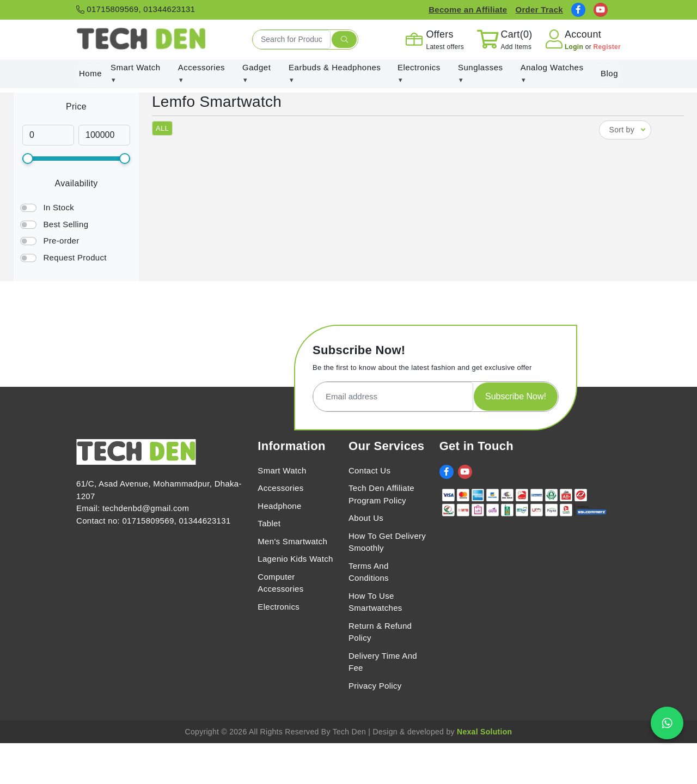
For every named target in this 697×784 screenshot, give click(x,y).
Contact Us (369, 470)
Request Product (75, 257)
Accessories (280, 488)
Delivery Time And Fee (383, 662)
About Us (366, 518)
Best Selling (66, 224)
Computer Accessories (280, 583)
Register (607, 47)
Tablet (269, 523)
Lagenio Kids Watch (295, 559)
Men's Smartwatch (292, 541)
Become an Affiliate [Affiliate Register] (468, 10)
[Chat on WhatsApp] (667, 723)
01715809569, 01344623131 (136, 9)
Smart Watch (282, 470)
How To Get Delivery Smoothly (387, 542)
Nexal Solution (484, 732)
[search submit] (344, 40)
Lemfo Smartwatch (217, 102)
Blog (609, 73)
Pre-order (61, 241)
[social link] (578, 10)
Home (90, 73)
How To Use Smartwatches (375, 602)
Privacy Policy (375, 686)
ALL (162, 128)
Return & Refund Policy (380, 632)
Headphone (279, 506)
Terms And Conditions (369, 572)
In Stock (59, 207)
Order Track (539, 10)
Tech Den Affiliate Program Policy (381, 494)
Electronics (279, 607)
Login (575, 47)
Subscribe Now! (516, 396)
